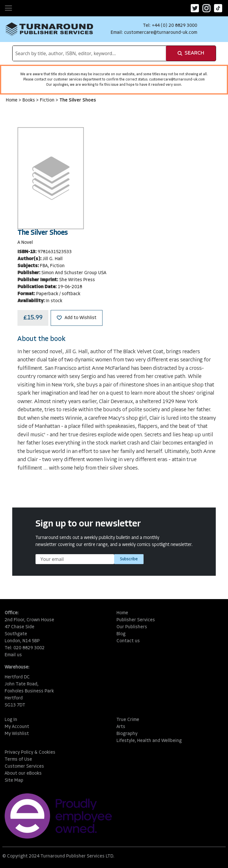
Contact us (128, 641)
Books (29, 100)
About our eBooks (23, 773)
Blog (121, 634)
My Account (17, 727)
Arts (121, 727)
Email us (13, 655)
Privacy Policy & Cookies (30, 752)
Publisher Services (136, 620)
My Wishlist (17, 734)
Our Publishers (132, 627)
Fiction (48, 100)
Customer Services (24, 766)
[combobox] (89, 53)
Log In (11, 720)
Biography (127, 734)
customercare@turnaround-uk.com (161, 33)
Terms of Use (18, 759)
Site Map (14, 780)
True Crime (128, 720)
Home (12, 100)
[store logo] (50, 29)
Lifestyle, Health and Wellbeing (149, 741)
